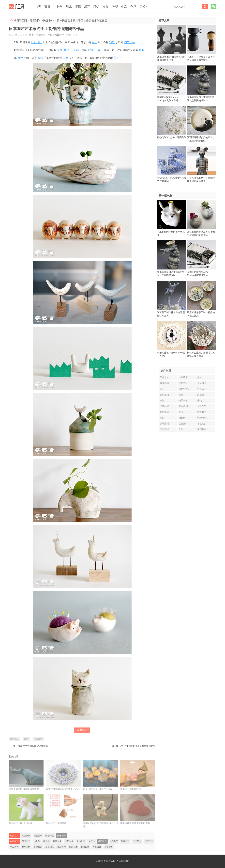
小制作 (58, 7)
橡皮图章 (38, 836)
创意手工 (125, 841)
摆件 (67, 50)
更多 (143, 7)
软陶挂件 (202, 412)
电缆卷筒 (164, 383)
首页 (38, 7)
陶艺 (40, 58)
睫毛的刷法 (184, 406)
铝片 (200, 377)
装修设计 (85, 847)
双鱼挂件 (183, 424)
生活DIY (114, 841)
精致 (112, 42)
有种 (20, 58)
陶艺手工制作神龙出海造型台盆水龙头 (136, 746)
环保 (96, 7)
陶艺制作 (49, 21)
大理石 (182, 412)
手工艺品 (137, 841)
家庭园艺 (50, 847)
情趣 (142, 50)
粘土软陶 (26, 836)
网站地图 (125, 861)
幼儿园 (46, 841)
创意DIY (202, 406)
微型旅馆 (164, 395)
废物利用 (81, 841)
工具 (66, 58)
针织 (162, 389)
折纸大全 (57, 841)
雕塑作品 (50, 836)
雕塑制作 (35, 21)
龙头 (181, 429)
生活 (124, 7)
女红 (106, 7)
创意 (133, 7)
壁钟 (162, 418)
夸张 (162, 400)
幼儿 (69, 7)
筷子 (101, 50)
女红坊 (92, 841)
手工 (94, 42)
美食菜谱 (38, 847)
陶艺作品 (129, 42)
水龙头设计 (184, 389)
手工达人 (14, 847)
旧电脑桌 (164, 429)
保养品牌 (164, 406)
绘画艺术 (73, 847)
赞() (82, 730)
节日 (47, 7)
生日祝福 (202, 429)
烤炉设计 (202, 389)
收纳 (91, 50)
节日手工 (26, 841)
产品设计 (97, 847)
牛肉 (200, 400)
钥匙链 (182, 418)
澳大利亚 (202, 383)
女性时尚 (26, 847)
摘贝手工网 (20, 21)
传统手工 (149, 841)
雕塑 (115, 7)
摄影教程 (61, 847)
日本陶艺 (38, 739)
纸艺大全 (69, 841)
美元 (181, 395)
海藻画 (201, 395)
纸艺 (87, 7)
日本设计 (36, 42)
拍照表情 (183, 400)
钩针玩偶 (202, 418)
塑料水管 (164, 412)
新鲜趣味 (109, 847)
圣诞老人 (164, 377)
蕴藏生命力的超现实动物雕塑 (33, 746)
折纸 (78, 7)
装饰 (60, 50)
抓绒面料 (164, 424)
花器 (76, 50)
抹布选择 (183, 383)
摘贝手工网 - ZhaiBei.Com (109, 861)
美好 (116, 58)
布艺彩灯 (202, 424)
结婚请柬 (183, 377)
